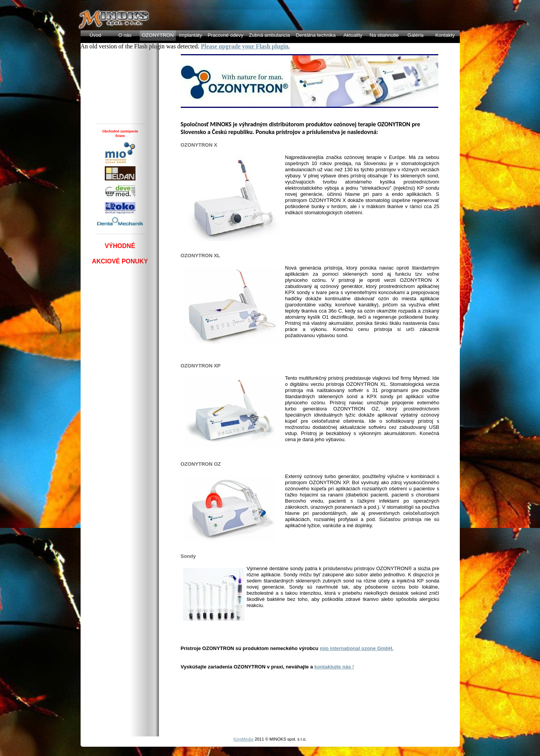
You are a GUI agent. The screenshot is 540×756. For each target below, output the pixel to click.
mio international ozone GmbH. (357, 648)
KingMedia (243, 739)
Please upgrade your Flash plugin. (245, 46)
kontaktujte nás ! (334, 667)
